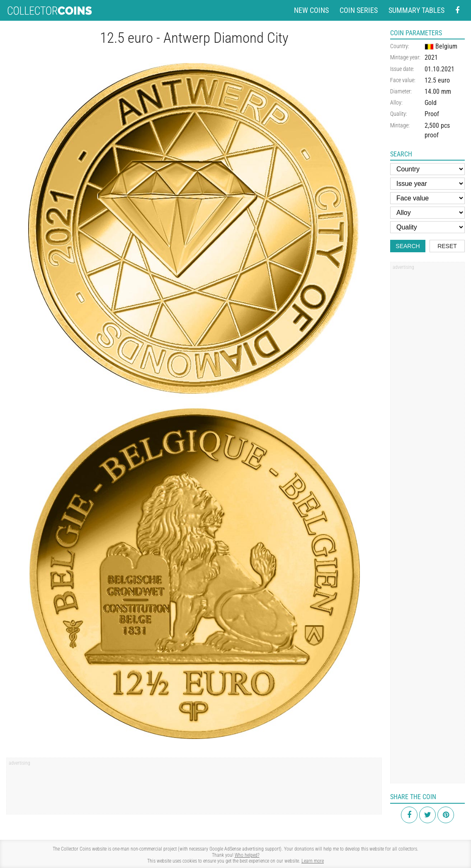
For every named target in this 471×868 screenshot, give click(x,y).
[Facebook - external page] (457, 11)
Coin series (359, 10)
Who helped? (247, 855)
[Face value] (427, 198)
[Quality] (427, 227)
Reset (447, 246)
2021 (431, 57)
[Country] (427, 169)
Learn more (313, 861)
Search (408, 246)
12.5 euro (437, 80)
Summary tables (416, 10)
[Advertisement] (194, 789)
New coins (311, 10)
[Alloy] (427, 213)
